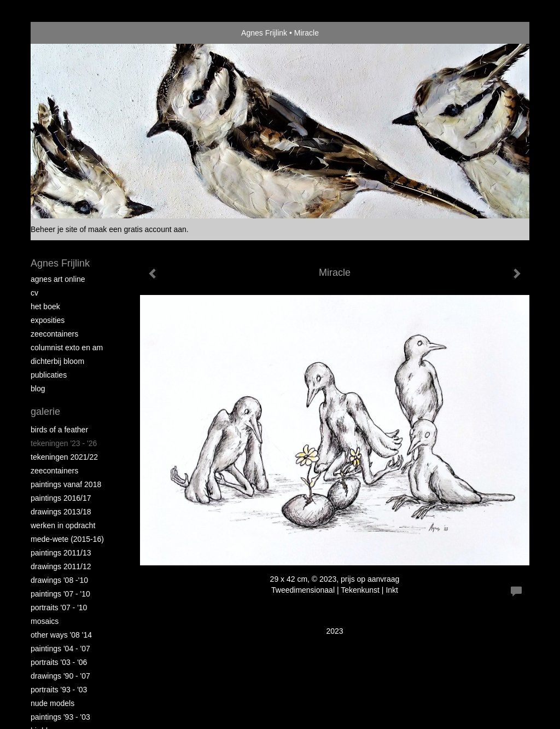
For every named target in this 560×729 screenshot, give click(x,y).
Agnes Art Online (58, 279)
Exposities (48, 320)
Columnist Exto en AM (67, 348)
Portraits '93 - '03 (59, 690)
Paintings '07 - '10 (60, 594)
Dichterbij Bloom (57, 361)
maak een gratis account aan (137, 229)
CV (34, 293)
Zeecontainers (54, 334)
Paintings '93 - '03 (60, 717)
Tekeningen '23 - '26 (64, 443)
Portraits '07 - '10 (59, 607)
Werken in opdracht (63, 525)
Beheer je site (54, 229)
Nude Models (52, 703)
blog (38, 389)
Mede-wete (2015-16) (67, 539)
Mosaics (45, 621)
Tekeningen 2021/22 (64, 457)
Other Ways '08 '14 (61, 635)
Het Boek (45, 306)
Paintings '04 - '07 (60, 649)
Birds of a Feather (59, 430)
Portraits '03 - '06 (59, 662)
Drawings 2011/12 (61, 566)
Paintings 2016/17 (61, 498)
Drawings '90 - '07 (60, 676)
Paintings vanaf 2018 (66, 484)
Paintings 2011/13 (61, 553)
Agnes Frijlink (264, 33)
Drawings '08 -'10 (59, 580)
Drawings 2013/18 (61, 512)
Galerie (45, 412)
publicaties (49, 375)
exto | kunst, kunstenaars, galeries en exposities (62, 33)
